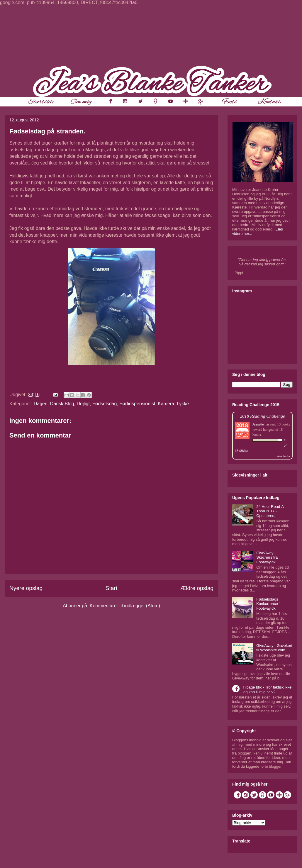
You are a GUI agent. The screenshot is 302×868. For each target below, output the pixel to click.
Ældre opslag (197, 588)
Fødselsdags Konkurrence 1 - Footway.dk (270, 604)
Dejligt (83, 404)
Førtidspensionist (137, 404)
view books (283, 456)
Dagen (41, 404)
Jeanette (258, 424)
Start (112, 588)
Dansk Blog (62, 404)
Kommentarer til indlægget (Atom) (125, 606)
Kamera (166, 404)
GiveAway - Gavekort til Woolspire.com (274, 648)
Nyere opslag (26, 588)
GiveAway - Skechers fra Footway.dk (267, 557)
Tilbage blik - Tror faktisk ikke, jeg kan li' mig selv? (268, 690)
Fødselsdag (105, 404)
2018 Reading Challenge (262, 416)
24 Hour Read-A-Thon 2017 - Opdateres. (271, 511)
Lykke (183, 404)
